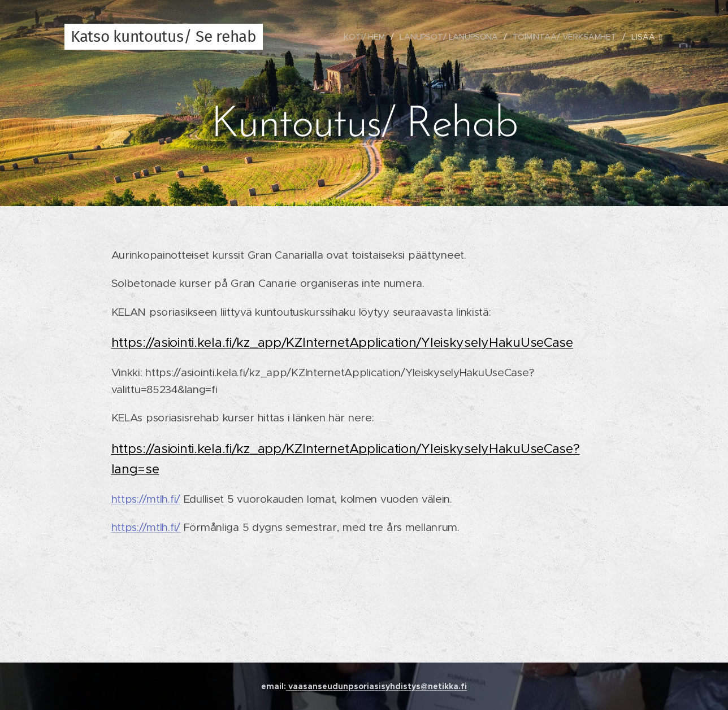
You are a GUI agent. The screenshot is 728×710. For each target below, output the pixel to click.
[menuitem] (364, 37)
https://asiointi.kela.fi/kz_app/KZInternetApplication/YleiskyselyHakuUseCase (342, 342)
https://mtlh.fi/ (146, 499)
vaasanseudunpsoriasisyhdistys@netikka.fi (376, 686)
